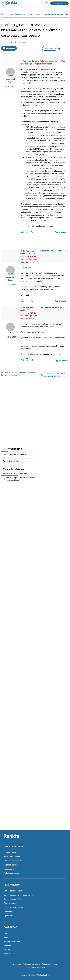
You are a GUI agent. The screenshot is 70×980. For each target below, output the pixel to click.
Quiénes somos (10, 852)
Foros (6, 933)
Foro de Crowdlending (11, 461)
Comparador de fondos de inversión (18, 895)
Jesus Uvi (10, 277)
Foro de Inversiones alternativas (14, 454)
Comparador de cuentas (13, 907)
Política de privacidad (31, 964)
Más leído (23, 473)
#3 (21, 251)
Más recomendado (10, 473)
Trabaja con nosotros (12, 873)
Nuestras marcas (11, 869)
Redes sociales (10, 953)
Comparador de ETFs (12, 899)
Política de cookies (49, 964)
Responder (9, 48)
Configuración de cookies (35, 968)
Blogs (6, 937)
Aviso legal (17, 964)
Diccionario (8, 911)
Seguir (10, 82)
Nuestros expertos (11, 865)
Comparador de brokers (13, 891)
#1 (21, 61)
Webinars (7, 946)
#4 (21, 307)
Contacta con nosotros (13, 861)
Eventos (7, 950)
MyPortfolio (8, 916)
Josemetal (10, 79)
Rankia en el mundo (12, 857)
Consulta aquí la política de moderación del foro (53, 375)
